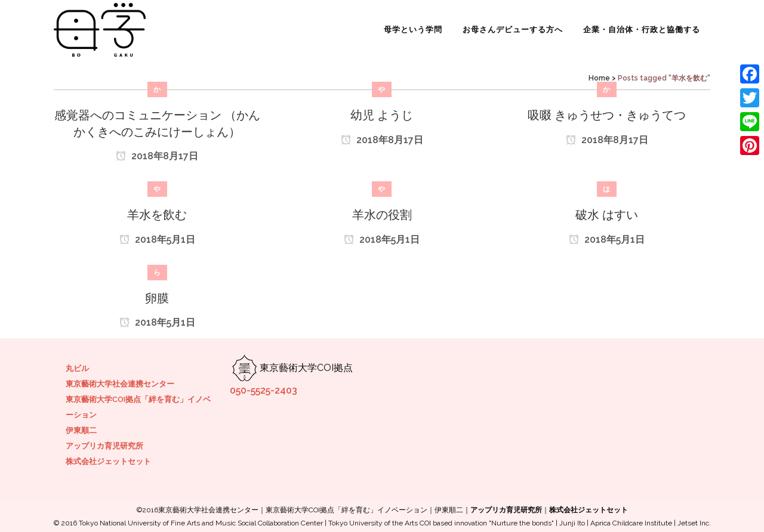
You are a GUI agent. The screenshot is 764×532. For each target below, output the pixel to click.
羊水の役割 (382, 215)
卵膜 (157, 298)
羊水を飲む (157, 215)
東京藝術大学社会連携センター (120, 384)
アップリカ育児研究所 (104, 446)
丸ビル (77, 368)
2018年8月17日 (157, 156)
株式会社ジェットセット (108, 461)
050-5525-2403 (264, 390)
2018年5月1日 (157, 239)
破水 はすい (607, 215)
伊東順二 (81, 430)
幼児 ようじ (382, 115)
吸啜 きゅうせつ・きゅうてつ (607, 115)
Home (599, 78)
